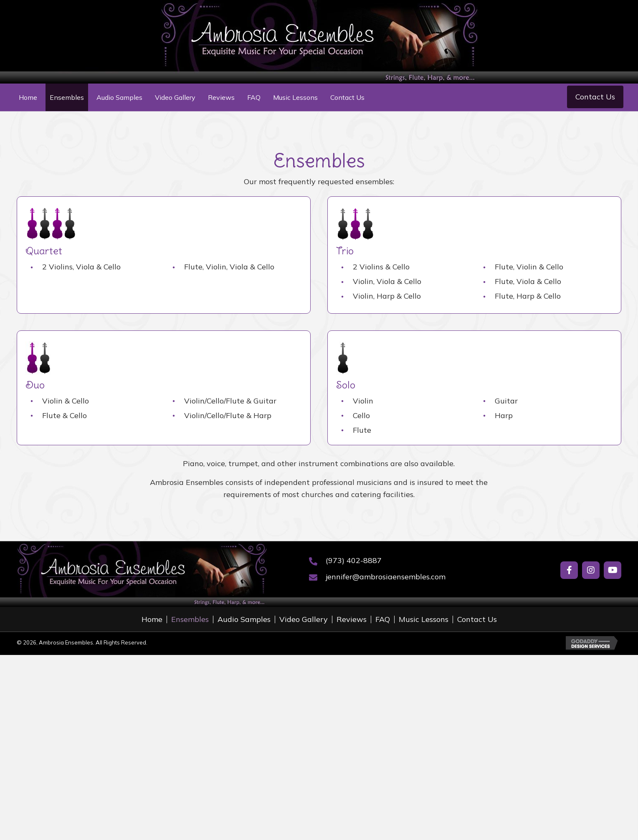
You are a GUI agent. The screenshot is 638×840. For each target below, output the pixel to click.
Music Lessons (424, 619)
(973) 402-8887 (354, 560)
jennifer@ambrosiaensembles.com (386, 577)
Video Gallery (304, 619)
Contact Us (477, 619)
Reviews (352, 619)
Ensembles (190, 619)
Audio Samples (244, 619)
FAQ (383, 619)
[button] (595, 97)
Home (152, 619)
